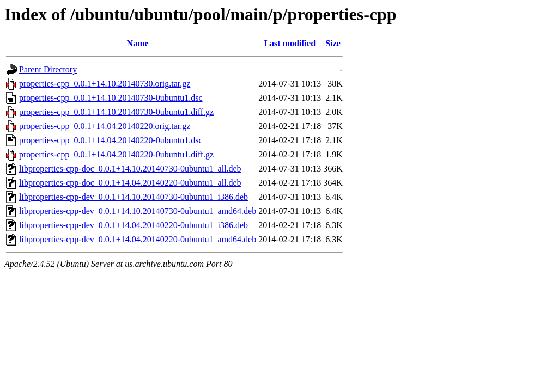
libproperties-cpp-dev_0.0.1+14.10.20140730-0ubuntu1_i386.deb (134, 197)
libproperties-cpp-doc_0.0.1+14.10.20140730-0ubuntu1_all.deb (130, 169)
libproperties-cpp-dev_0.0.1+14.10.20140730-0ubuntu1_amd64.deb (138, 211)
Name (138, 43)
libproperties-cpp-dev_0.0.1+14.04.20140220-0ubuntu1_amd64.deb (138, 239)
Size (333, 43)
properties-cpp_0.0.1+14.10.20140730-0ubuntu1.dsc (111, 98)
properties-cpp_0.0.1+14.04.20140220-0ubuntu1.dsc (111, 140)
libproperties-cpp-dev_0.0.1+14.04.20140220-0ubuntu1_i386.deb (134, 225)
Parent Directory (48, 69)
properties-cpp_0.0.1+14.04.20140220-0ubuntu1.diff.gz (116, 154)
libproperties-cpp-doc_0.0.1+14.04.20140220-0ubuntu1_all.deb (130, 183)
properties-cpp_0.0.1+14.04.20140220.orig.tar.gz (105, 126)
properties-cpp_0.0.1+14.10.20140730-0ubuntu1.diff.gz (116, 112)
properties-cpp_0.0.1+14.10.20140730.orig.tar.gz (105, 84)
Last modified (290, 43)
